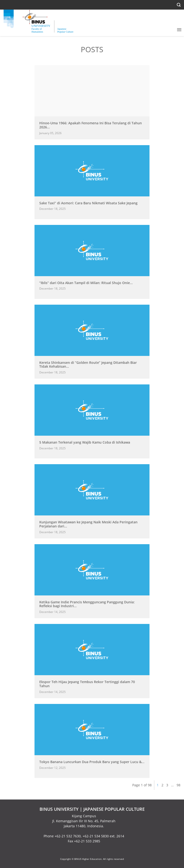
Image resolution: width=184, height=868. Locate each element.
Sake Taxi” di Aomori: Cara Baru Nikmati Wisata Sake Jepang (88, 203)
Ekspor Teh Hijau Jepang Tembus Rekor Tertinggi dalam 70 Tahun (87, 684)
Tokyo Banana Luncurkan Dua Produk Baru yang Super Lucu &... (92, 762)
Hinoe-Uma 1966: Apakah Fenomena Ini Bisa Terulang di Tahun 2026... (91, 125)
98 (178, 785)
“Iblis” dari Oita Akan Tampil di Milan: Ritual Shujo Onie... (86, 283)
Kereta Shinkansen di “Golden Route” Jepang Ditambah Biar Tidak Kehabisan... (88, 365)
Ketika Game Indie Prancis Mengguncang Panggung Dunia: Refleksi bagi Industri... (87, 604)
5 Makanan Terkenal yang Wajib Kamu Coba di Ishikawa (85, 442)
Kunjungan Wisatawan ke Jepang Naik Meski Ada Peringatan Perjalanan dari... (88, 524)
